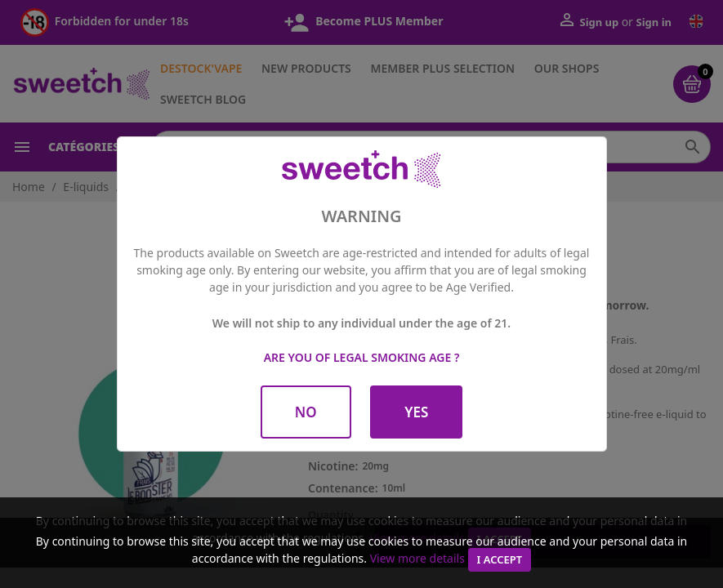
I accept (500, 559)
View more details (417, 558)
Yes (416, 412)
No (306, 412)
